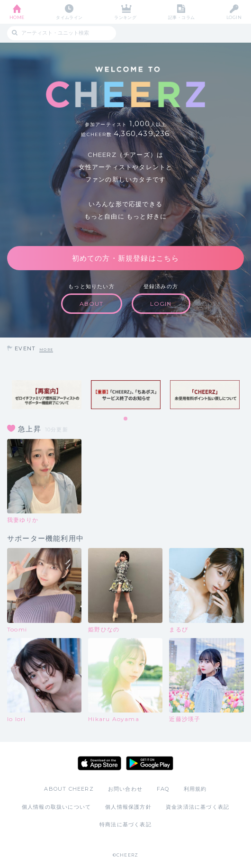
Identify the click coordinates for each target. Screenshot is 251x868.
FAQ (163, 789)
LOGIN (234, 17)
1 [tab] (126, 419)
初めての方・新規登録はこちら (126, 258)
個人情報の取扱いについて (56, 807)
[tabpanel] (47, 395)
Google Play (150, 763)
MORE (46, 350)
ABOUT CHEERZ (69, 789)
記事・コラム (182, 17)
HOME (17, 17)
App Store (99, 763)
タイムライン (69, 17)
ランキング (125, 17)
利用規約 (195, 789)
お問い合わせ (125, 789)
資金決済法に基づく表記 (197, 807)
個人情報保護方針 (128, 807)
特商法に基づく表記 (125, 824)
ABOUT (92, 304)
